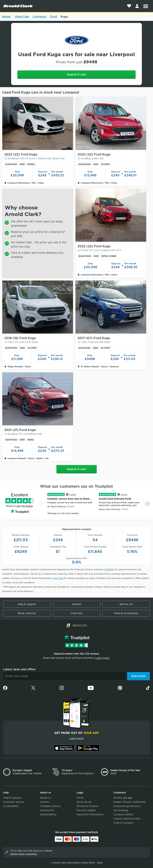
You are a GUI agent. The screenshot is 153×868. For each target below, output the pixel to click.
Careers (77, 604)
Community (47, 810)
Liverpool (40, 17)
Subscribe (138, 676)
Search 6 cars (77, 75)
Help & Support (27, 604)
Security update (86, 810)
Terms (80, 798)
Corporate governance (127, 806)
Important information (90, 814)
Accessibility (11, 806)
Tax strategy (121, 810)
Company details (123, 814)
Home (6, 17)
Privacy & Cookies (87, 806)
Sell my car (126, 604)
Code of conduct (123, 823)
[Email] (65, 676)
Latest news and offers (19, 669)
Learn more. (103, 658)
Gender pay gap (123, 798)
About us (45, 798)
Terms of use (84, 802)
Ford (53, 17)
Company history (50, 806)
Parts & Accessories (126, 613)
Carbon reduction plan (127, 819)
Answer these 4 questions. (24, 854)
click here (58, 578)
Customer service (14, 802)
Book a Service (27, 613)
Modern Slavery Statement (129, 802)
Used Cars (22, 17)
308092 (109, 569)
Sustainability (48, 814)
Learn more (76, 738)
